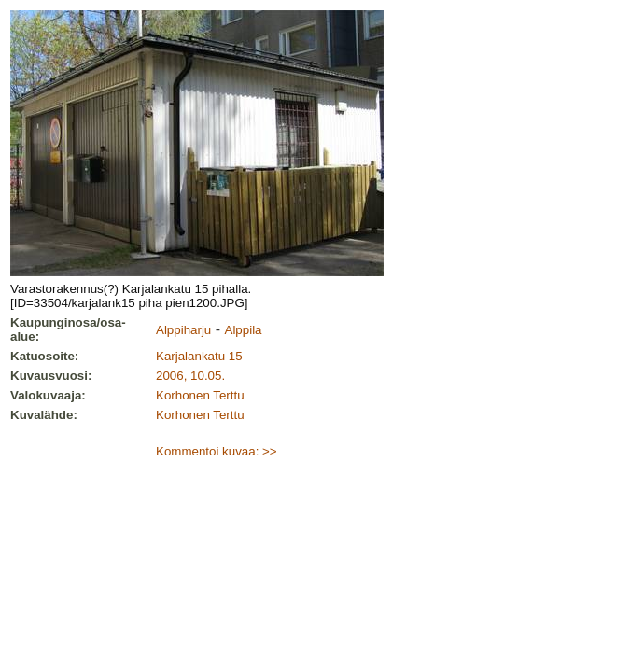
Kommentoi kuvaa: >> (217, 451)
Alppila (244, 330)
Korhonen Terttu (200, 395)
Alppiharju (183, 330)
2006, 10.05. (190, 376)
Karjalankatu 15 (199, 356)
